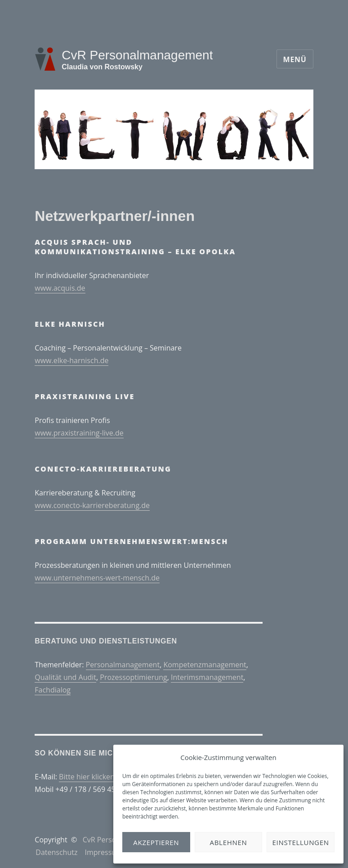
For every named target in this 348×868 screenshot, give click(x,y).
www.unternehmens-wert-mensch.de (97, 578)
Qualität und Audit (65, 677)
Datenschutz (56, 852)
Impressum (103, 852)
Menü (295, 59)
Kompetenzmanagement (205, 665)
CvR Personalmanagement (137, 55)
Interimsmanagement (207, 677)
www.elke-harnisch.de (71, 360)
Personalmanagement (123, 665)
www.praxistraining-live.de (79, 433)
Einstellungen (301, 842)
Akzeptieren (156, 842)
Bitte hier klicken (87, 777)
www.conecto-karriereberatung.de (92, 505)
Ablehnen (229, 842)
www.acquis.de (60, 288)
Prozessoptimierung (133, 677)
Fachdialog (53, 690)
